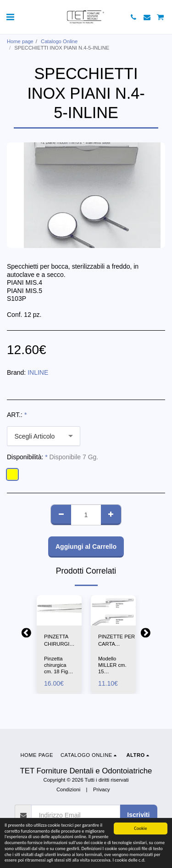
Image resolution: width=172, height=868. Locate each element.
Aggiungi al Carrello (86, 547)
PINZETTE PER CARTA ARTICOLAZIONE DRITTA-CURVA (119, 641)
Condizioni (68, 789)
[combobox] (44, 436)
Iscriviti (138, 815)
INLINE (38, 372)
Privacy (102, 789)
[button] (10, 17)
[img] (59, 610)
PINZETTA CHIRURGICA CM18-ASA (60, 641)
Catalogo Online (59, 41)
